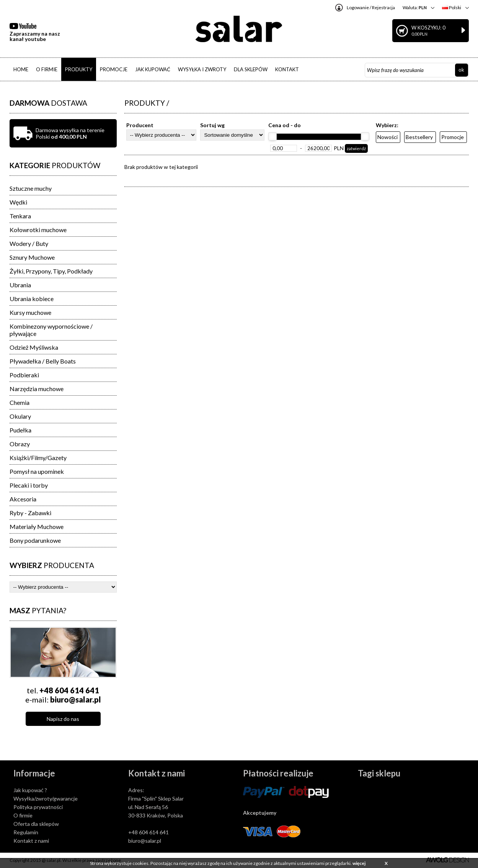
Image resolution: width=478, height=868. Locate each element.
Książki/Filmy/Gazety (38, 458)
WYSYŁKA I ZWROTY (202, 69)
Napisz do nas (63, 719)
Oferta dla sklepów (36, 824)
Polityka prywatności (38, 807)
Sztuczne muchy (31, 188)
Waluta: (415, 7)
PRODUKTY (79, 69)
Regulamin (26, 832)
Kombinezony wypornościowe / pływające (51, 330)
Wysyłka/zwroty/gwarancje (46, 798)
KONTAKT (287, 69)
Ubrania (20, 285)
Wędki (18, 202)
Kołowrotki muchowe (38, 230)
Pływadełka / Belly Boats (43, 361)
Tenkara (20, 216)
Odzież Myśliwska (34, 347)
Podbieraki (24, 375)
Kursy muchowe (30, 312)
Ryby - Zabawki (30, 513)
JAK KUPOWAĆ (153, 69)
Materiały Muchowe (37, 527)
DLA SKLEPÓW (251, 69)
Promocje (453, 137)
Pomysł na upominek (37, 471)
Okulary (20, 416)
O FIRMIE (47, 69)
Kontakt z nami (31, 841)
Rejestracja (383, 7)
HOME (21, 69)
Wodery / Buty (29, 243)
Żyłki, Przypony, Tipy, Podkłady (51, 271)
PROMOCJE (114, 69)
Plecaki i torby (29, 485)
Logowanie (358, 7)
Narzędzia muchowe (37, 389)
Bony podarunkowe (35, 540)
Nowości (387, 137)
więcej (359, 863)
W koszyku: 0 (438, 30)
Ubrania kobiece (32, 299)
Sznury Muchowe (32, 257)
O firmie (23, 815)
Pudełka (20, 430)
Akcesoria (23, 499)
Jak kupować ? (30, 790)
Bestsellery (419, 137)
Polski (452, 7)
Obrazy (20, 444)
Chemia (20, 402)
